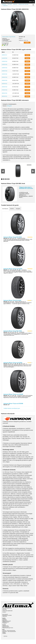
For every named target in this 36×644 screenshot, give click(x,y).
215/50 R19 (4, 61)
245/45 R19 (4, 87)
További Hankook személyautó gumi (12, 408)
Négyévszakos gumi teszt (8, 628)
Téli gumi (4, 619)
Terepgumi (5, 623)
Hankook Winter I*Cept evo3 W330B (13, 404)
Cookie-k (4, 612)
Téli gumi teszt (5, 626)
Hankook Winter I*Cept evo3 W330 (13, 269)
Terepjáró (18, 209)
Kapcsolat (4, 609)
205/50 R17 (4, 55)
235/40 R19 (4, 77)
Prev (2, 171)
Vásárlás (27, 55)
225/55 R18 (4, 68)
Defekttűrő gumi (6, 622)
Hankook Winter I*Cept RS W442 (12, 300)
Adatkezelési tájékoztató (7, 611)
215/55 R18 (4, 65)
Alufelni (4, 632)
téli (3, 43)
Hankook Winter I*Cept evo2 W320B (13, 394)
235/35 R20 (4, 74)
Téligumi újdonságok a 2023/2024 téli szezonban (26, 188)
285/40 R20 (4, 93)
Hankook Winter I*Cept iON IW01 (9, 37)
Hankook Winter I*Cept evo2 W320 (13, 363)
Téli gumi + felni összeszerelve (9, 631)
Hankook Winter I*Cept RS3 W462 (13, 237)
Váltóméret (5, 616)
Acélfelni (4, 633)
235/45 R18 (4, 80)
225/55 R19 (4, 71)
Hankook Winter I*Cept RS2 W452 (13, 331)
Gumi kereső (5, 614)
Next (33, 171)
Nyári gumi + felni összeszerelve (9, 632)
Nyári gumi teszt (6, 627)
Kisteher (12, 209)
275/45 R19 (4, 90)
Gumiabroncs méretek (7, 615)
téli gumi (9, 106)
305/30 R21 (4, 96)
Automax (5, 636)
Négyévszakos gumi (7, 621)
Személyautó (5, 209)
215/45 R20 (4, 58)
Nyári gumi (5, 620)
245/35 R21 (4, 84)
